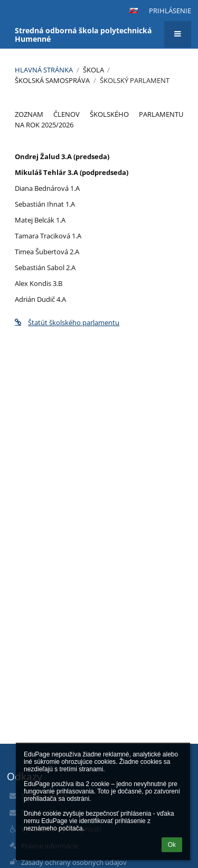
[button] (134, 11)
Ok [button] (172, 845)
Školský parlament (135, 80)
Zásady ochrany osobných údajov (74, 862)
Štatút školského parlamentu (67, 322)
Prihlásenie (170, 11)
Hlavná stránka (44, 70)
